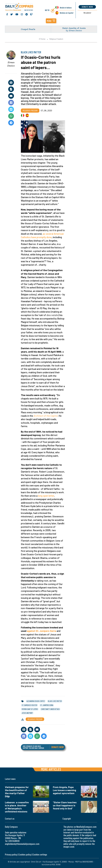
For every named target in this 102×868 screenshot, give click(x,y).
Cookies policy (25, 854)
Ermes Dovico (11, 64)
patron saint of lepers (30, 709)
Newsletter (87, 13)
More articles (51, 769)
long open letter (46, 496)
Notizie (66, 8)
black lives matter (55, 701)
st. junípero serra (47, 705)
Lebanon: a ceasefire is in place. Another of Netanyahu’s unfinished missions (17, 807)
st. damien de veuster (29, 705)
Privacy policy (11, 854)
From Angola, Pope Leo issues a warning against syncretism (64, 790)
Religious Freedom (56, 39)
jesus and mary (27, 713)
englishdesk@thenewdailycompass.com (22, 844)
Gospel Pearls (28, 29)
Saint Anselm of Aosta (74, 28)
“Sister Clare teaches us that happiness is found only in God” (65, 805)
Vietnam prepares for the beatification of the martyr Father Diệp (17, 792)
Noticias (67, 13)
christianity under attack (50, 709)
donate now (87, 7)
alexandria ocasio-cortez (36, 701)
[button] (51, 21)
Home (42, 39)
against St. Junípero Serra (41, 631)
